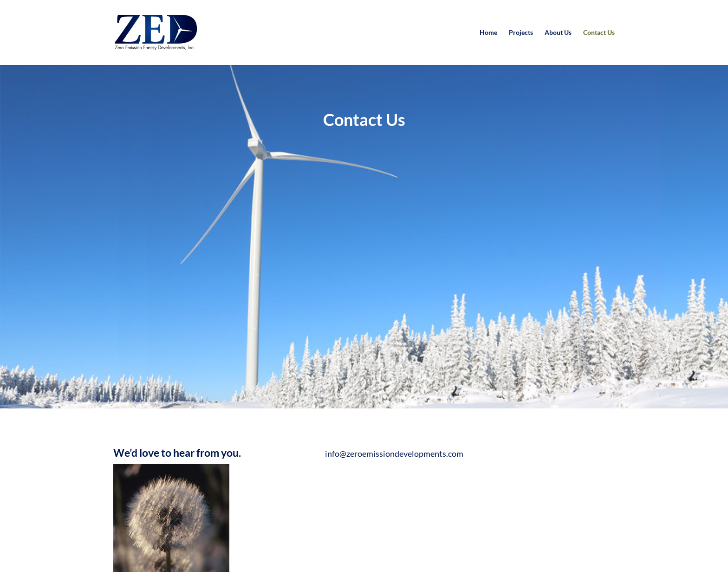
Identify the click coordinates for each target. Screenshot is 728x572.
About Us (558, 33)
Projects (521, 33)
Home (488, 33)
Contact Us (599, 33)
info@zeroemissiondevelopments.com (394, 454)
